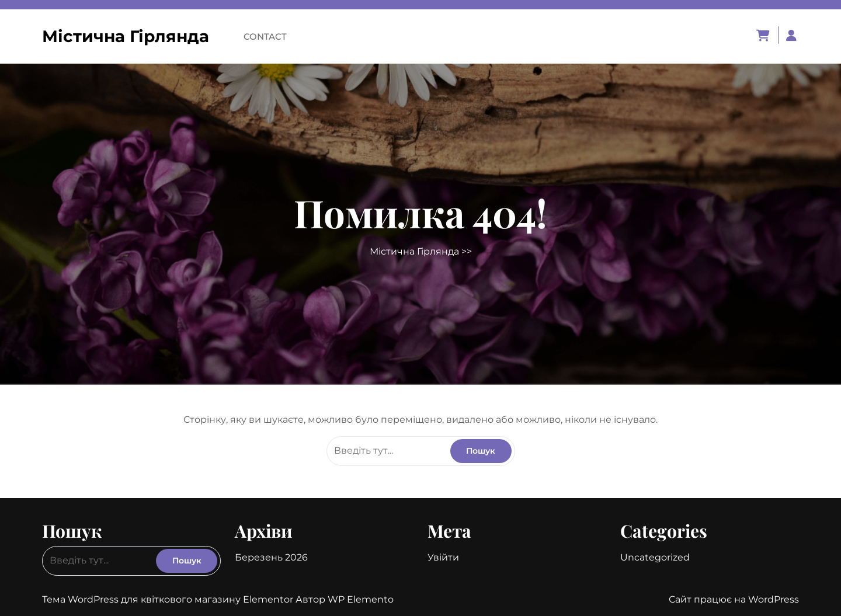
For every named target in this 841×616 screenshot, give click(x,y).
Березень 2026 (271, 557)
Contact (265, 36)
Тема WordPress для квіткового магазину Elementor (169, 599)
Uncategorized (655, 557)
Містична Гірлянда (126, 36)
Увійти (443, 557)
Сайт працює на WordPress (734, 599)
